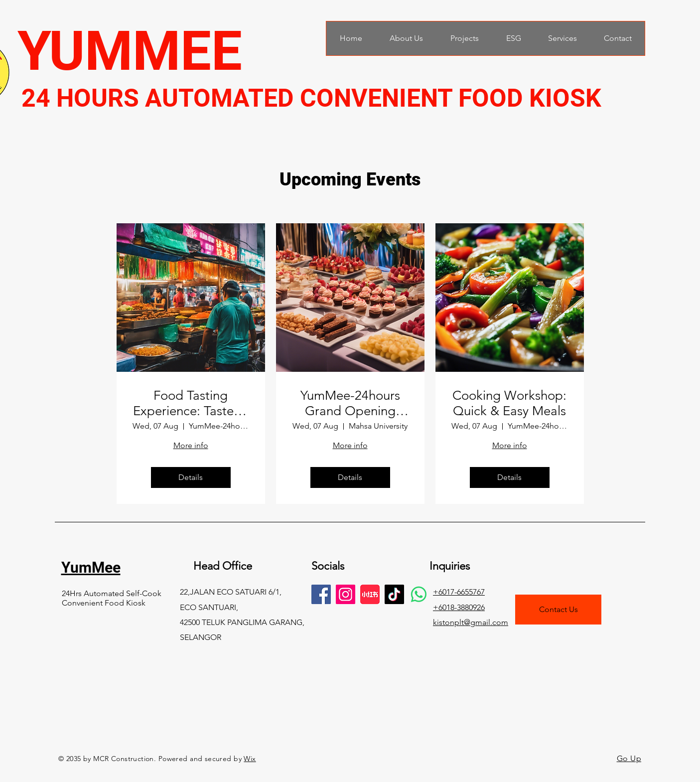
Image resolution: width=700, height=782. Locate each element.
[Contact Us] (558, 610)
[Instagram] (346, 594)
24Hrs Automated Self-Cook (112, 593)
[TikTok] (394, 594)
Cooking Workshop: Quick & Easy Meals (509, 403)
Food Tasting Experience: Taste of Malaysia (191, 403)
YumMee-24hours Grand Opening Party (350, 403)
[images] (370, 594)
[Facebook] (321, 594)
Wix (250, 759)
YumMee (91, 567)
